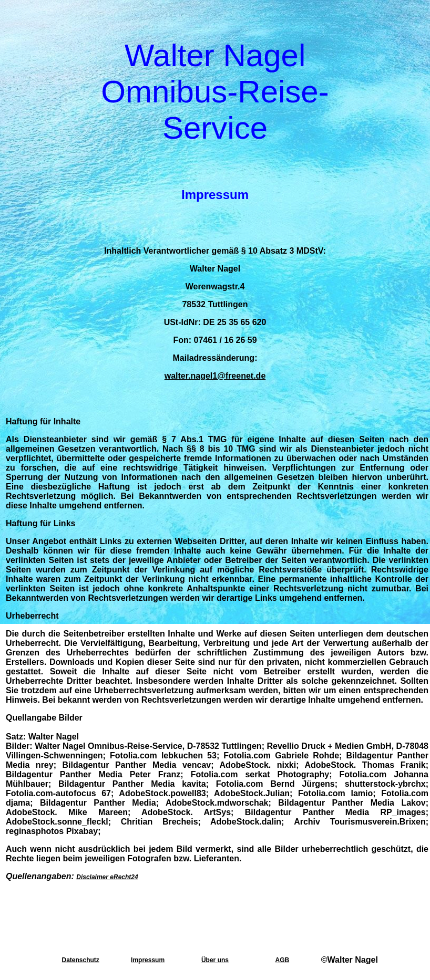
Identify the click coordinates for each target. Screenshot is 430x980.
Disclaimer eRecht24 (107, 877)
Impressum (148, 960)
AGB (283, 960)
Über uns (215, 960)
